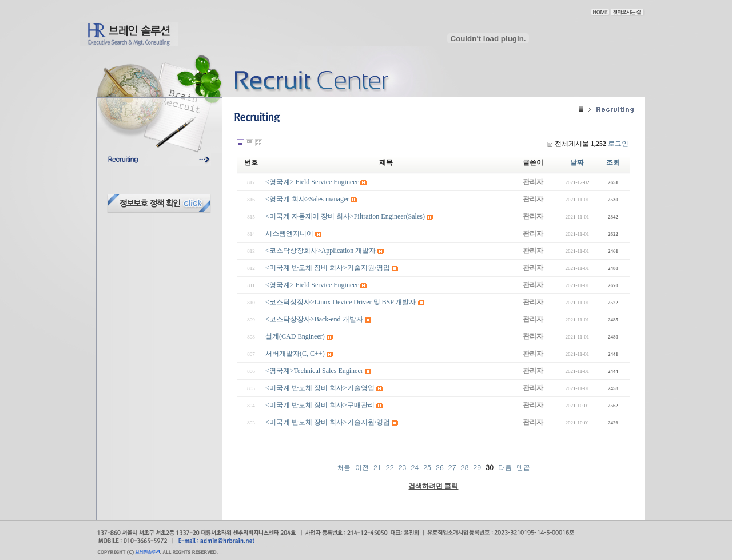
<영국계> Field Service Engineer (312, 182)
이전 (362, 467)
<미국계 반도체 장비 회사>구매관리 (320, 405)
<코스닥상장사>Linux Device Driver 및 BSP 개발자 (341, 302)
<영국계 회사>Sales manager (307, 199)
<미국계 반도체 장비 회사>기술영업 (320, 388)
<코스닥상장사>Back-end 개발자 (314, 319)
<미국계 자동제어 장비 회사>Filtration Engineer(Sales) (345, 216)
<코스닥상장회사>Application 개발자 (321, 251)
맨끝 (523, 467)
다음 (505, 467)
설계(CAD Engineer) (295, 336)
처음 (344, 467)
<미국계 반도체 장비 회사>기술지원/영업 (328, 268)
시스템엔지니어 (289, 233)
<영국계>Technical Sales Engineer (314, 371)
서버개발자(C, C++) (295, 354)
